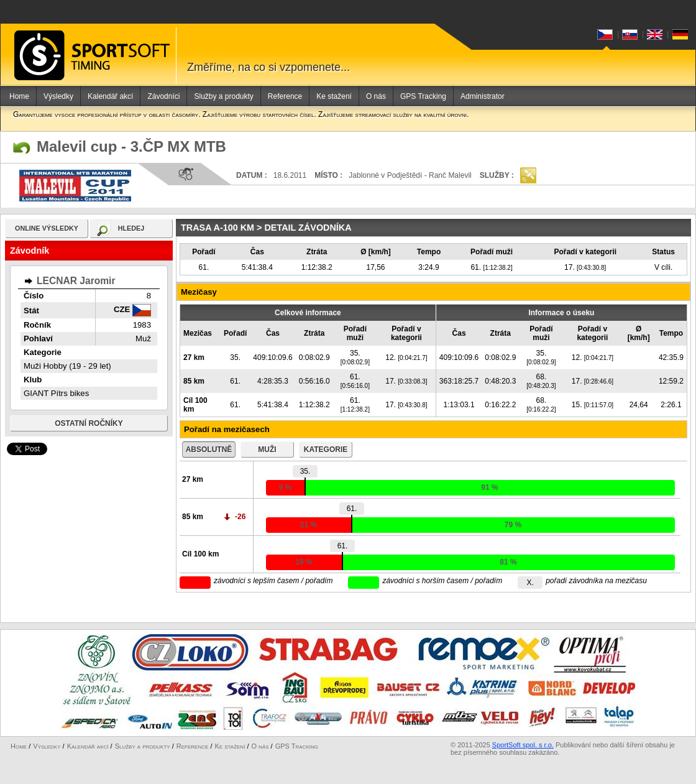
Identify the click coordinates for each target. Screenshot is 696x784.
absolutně (209, 450)
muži (267, 450)
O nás (376, 96)
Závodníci (163, 96)
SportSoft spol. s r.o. (523, 745)
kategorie (326, 450)
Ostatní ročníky (89, 423)
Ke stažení (334, 96)
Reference (285, 96)
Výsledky (58, 96)
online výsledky (47, 228)
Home (19, 96)
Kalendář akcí (110, 96)
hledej (131, 228)
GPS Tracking (423, 96)
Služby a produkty (223, 96)
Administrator (483, 96)
